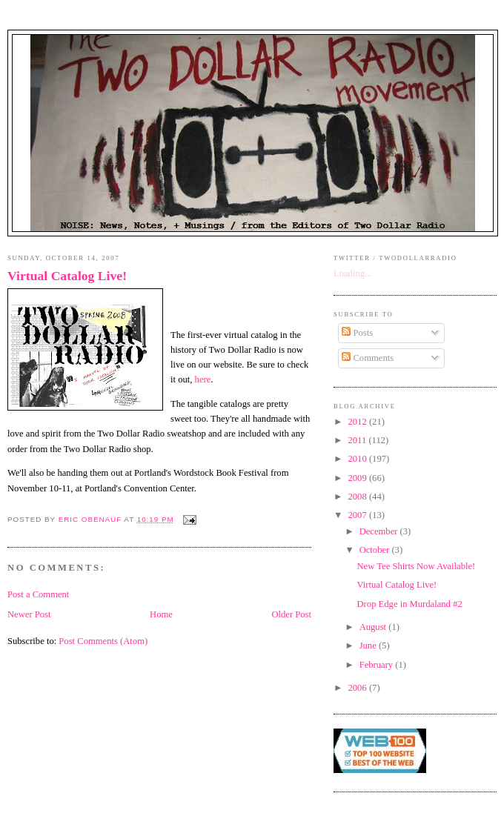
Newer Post (29, 614)
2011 (359, 440)
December (380, 531)
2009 (359, 478)
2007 (359, 515)
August (374, 627)
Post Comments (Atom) (103, 641)
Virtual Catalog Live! (67, 276)
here (203, 379)
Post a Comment (38, 594)
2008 (359, 497)
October (376, 550)
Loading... (352, 273)
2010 (359, 459)
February (378, 665)
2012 (359, 422)
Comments (368, 358)
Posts (357, 333)
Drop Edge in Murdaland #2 (410, 604)
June (369, 646)
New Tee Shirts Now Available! (417, 566)
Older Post (291, 614)
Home (161, 614)
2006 (359, 688)
